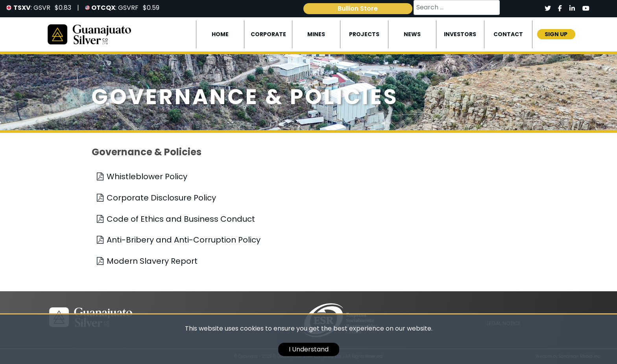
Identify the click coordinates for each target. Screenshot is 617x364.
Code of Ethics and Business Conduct (181, 219)
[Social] (548, 9)
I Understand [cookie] (309, 349)
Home (220, 34)
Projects (364, 34)
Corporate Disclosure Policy (161, 198)
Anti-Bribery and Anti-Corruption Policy (184, 240)
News (412, 34)
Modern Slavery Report (152, 261)
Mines (316, 34)
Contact (508, 34)
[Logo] (90, 34)
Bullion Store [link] (358, 8)
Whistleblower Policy (147, 176)
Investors (460, 34)
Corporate (268, 34)
